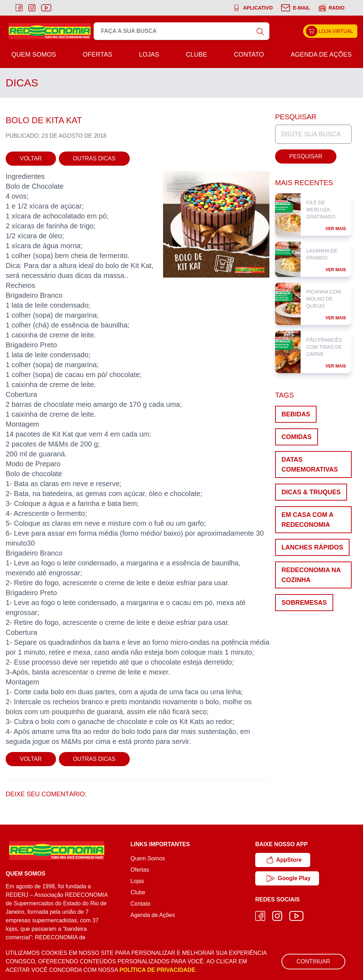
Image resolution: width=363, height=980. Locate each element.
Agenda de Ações (321, 55)
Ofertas (97, 55)
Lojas (149, 55)
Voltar (31, 158)
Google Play (289, 878)
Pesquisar (306, 156)
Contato (249, 55)
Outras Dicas (94, 158)
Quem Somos (34, 55)
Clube (196, 55)
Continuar (313, 961)
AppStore (284, 860)
